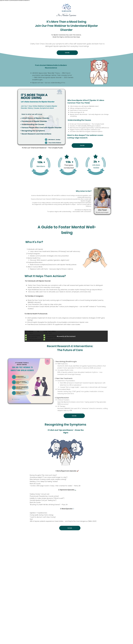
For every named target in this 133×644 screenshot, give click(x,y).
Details (67, 53)
